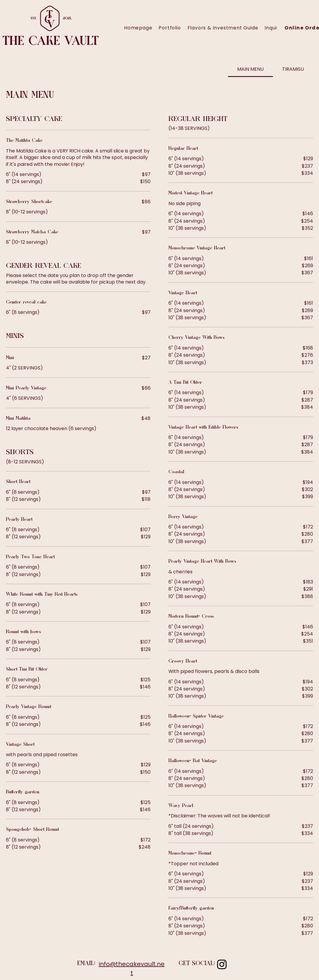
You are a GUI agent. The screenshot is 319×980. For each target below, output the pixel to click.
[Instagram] (222, 964)
